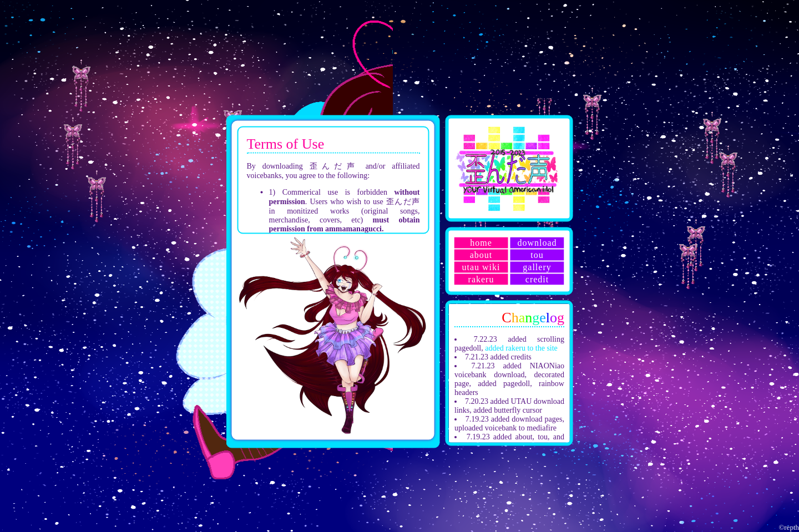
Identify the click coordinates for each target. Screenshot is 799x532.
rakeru (481, 279)
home (481, 242)
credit (537, 279)
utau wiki (481, 267)
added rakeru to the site (521, 348)
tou (537, 254)
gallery (537, 267)
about (481, 254)
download (537, 242)
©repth (789, 527)
